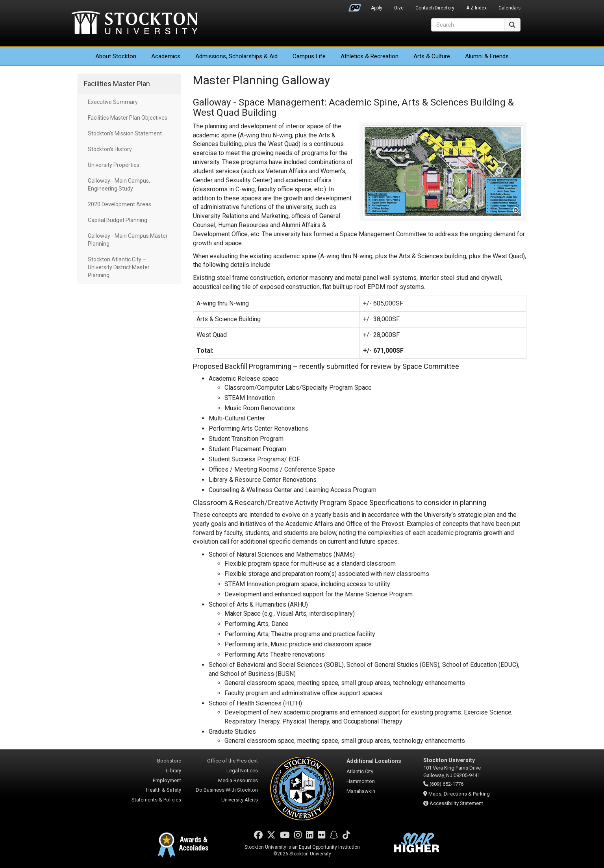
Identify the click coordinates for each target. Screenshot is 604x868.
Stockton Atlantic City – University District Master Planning (119, 267)
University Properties (114, 165)
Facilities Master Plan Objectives (128, 118)
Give (399, 8)
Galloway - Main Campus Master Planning (128, 240)
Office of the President (233, 761)
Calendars (510, 8)
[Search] (468, 25)
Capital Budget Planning (118, 220)
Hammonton (361, 781)
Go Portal (355, 6)
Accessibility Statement (456, 803)
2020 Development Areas (120, 204)
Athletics (370, 56)
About (116, 56)
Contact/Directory (435, 8)
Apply (377, 8)
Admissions (236, 56)
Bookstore (169, 761)
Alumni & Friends (487, 56)
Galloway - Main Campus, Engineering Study (119, 185)
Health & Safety (164, 790)
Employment (167, 780)
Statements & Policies (156, 800)
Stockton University (135, 24)
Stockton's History (110, 149)
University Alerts (240, 800)
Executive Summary (113, 102)
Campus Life (309, 56)
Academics (166, 56)
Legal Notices (242, 771)
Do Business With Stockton (227, 790)
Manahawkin (361, 791)
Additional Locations (374, 761)
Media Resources (238, 780)
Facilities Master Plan (117, 84)
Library (173, 771)
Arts (432, 56)
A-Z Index (476, 8)
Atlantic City (360, 771)
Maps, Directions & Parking (459, 794)
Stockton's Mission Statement (125, 133)
